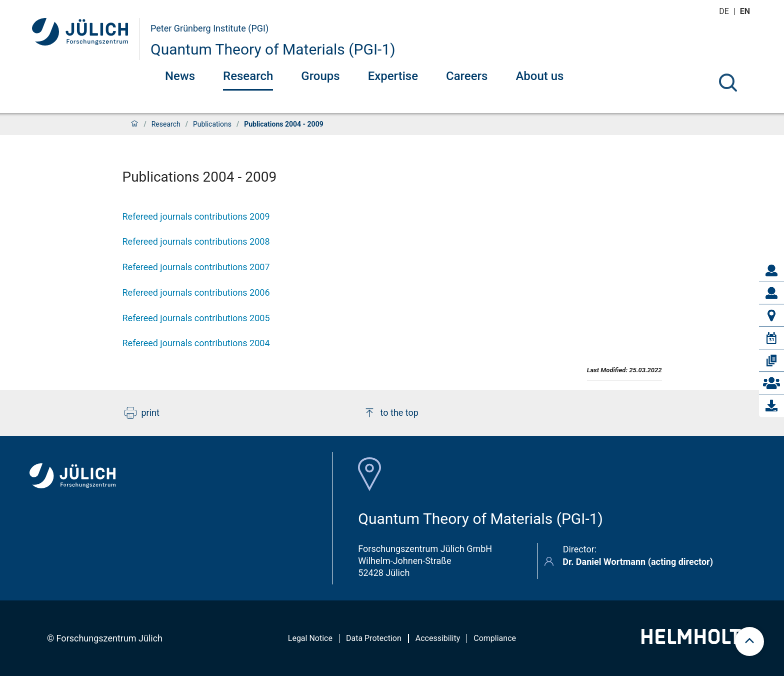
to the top (391, 413)
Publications (212, 124)
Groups (320, 76)
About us (539, 76)
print (142, 413)
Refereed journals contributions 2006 (196, 292)
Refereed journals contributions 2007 (196, 267)
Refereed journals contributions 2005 (196, 318)
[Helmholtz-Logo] (697, 641)
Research (248, 76)
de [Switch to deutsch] (725, 11)
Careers (467, 76)
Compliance (495, 638)
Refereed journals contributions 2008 (196, 241)
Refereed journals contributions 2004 (196, 343)
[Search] (728, 83)
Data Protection (374, 638)
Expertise (393, 76)
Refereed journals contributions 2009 (196, 216)
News (180, 76)
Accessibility (438, 638)
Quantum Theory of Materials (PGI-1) (273, 49)
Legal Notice (310, 638)
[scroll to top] (749, 641)
